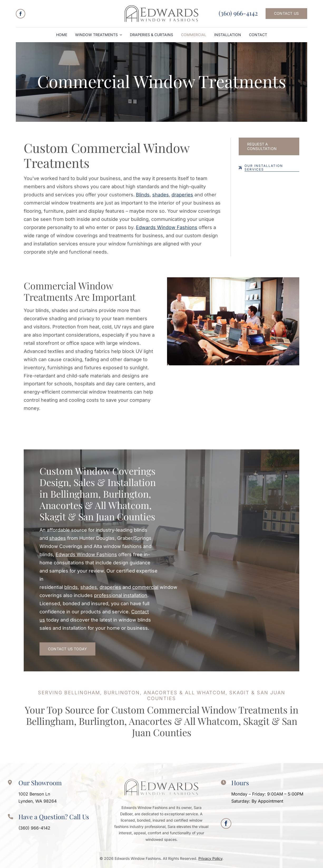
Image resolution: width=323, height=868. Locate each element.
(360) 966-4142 (238, 13)
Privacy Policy (210, 858)
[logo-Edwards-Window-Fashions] (161, 8)
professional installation (121, 595)
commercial (145, 587)
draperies (182, 195)
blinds (71, 587)
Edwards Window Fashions (167, 227)
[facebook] (21, 14)
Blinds (143, 195)
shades (161, 195)
